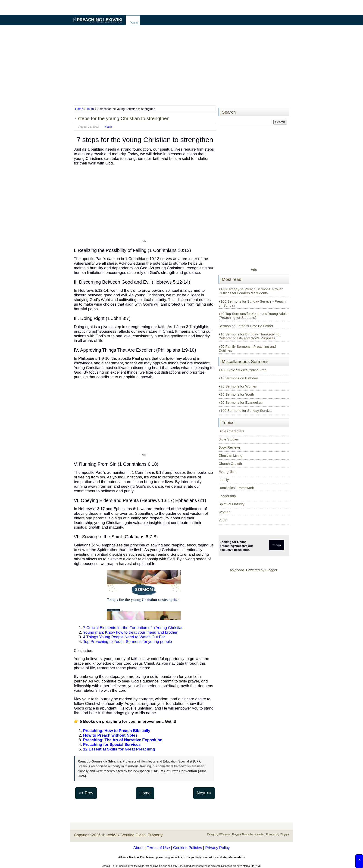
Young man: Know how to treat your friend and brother (130, 632)
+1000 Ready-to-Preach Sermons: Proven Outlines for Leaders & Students (251, 291)
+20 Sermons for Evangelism (241, 402)
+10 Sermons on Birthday (238, 378)
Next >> (204, 793)
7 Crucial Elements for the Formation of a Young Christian (133, 628)
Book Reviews (230, 447)
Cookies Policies (188, 848)
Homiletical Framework (236, 488)
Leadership (227, 496)
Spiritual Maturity (232, 504)
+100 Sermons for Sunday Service (245, 411)
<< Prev (86, 793)
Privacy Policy (217, 848)
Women (224, 512)
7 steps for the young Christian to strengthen (122, 118)
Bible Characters (231, 431)
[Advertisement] (181, 66)
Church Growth (230, 463)
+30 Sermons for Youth (236, 394)
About (138, 848)
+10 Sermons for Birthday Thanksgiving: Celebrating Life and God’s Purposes (249, 336)
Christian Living (230, 455)
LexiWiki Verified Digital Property (134, 835)
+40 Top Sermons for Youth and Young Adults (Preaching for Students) (253, 316)
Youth (90, 109)
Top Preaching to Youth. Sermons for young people (128, 642)
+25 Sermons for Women (238, 386)
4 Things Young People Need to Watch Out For (124, 637)
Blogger (271, 570)
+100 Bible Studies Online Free (243, 370)
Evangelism (228, 472)
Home (80, 109)
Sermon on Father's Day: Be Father (246, 326)
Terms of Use (158, 848)
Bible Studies (229, 439)
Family (224, 480)
